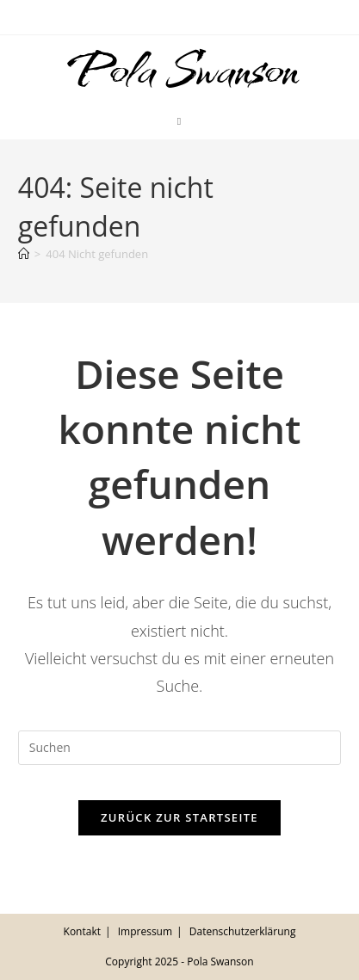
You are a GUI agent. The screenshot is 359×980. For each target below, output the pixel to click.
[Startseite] (24, 254)
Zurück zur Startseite (179, 817)
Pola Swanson (179, 70)
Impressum (145, 931)
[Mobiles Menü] (179, 121)
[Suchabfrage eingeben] (179, 748)
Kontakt (82, 931)
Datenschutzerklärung (243, 931)
